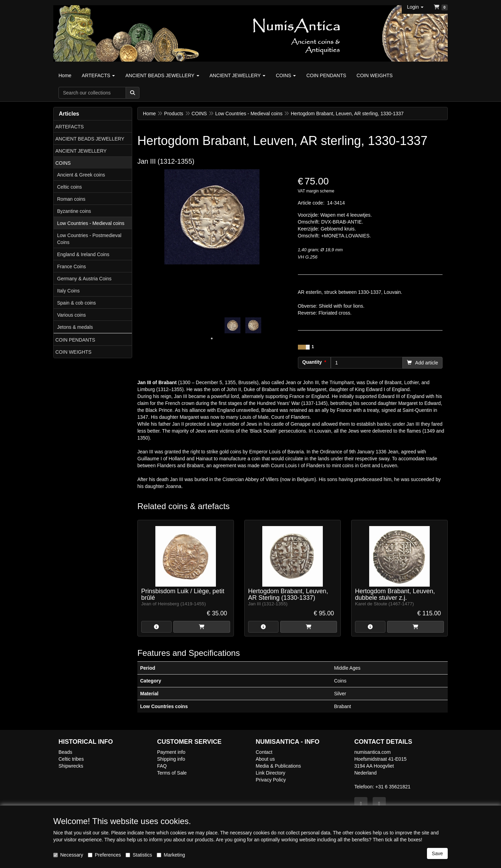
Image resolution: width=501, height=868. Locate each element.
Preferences (104, 855)
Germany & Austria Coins (84, 279)
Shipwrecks (71, 766)
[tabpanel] (233, 325)
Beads (65, 752)
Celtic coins (70, 187)
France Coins (71, 266)
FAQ (162, 766)
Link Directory (271, 773)
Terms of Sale (172, 773)
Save (437, 853)
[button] (415, 7)
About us (265, 759)
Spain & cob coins (76, 303)
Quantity (312, 362)
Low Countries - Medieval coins (91, 223)
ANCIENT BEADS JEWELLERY (90, 139)
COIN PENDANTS (75, 340)
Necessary (68, 855)
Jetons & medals (75, 327)
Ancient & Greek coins (81, 175)
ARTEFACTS (70, 127)
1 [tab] (212, 338)
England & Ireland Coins (83, 254)
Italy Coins (68, 291)
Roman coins (71, 199)
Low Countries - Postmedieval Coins (89, 239)
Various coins (71, 315)
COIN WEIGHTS (73, 352)
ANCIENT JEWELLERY (81, 151)
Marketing (171, 855)
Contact (264, 752)
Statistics (139, 855)
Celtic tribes (71, 759)
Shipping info (171, 759)
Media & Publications (278, 766)
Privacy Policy (271, 780)
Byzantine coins (74, 211)
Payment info (171, 752)
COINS (63, 163)
